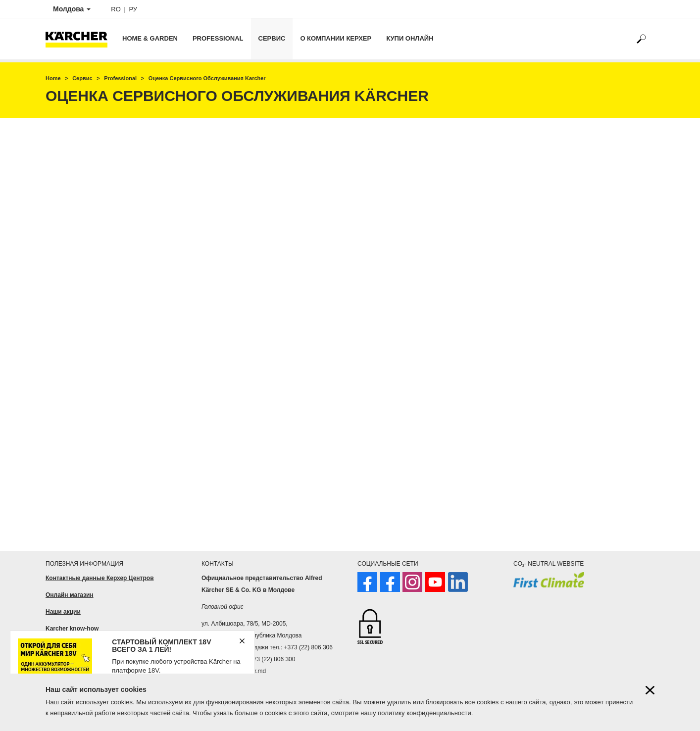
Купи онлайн (410, 38)
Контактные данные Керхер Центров (100, 578)
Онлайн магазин (70, 595)
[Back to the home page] (80, 39)
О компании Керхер (336, 38)
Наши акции (63, 612)
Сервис (272, 38)
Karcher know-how (72, 629)
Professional (218, 38)
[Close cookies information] (650, 690)
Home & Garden (150, 38)
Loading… (350, 331)
